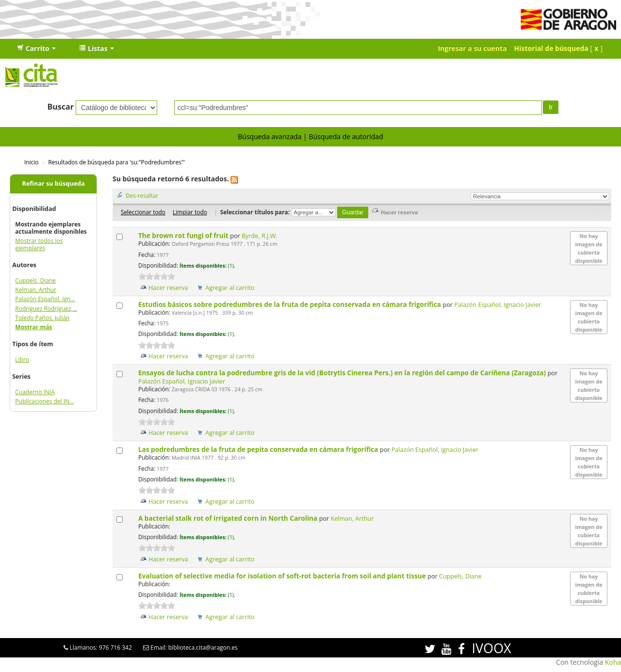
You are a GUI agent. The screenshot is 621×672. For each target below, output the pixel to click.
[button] (36, 48)
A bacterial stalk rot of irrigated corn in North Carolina (229, 518)
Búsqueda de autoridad (346, 136)
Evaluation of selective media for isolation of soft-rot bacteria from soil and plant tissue (283, 576)
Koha (613, 662)
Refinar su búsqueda (54, 184)
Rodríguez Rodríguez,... (46, 309)
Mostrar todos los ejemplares (39, 244)
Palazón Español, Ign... (45, 299)
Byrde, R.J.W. (260, 236)
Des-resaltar (142, 195)
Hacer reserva (168, 288)
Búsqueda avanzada (270, 136)
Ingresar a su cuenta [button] (473, 48)
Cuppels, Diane (35, 280)
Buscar (60, 107)
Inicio (31, 162)
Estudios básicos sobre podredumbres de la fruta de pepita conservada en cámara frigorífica (291, 304)
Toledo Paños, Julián (42, 318)
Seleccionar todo (143, 212)
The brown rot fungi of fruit (184, 235)
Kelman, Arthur (36, 290)
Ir (551, 107)
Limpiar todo (190, 212)
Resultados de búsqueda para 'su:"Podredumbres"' (116, 162)
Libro (22, 360)
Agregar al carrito (230, 288)
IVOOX (491, 648)
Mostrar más (33, 327)
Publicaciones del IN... (44, 401)
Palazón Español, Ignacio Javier (498, 305)
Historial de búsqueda (551, 48)
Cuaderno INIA (35, 392)
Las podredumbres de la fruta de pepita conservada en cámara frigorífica (259, 449)
